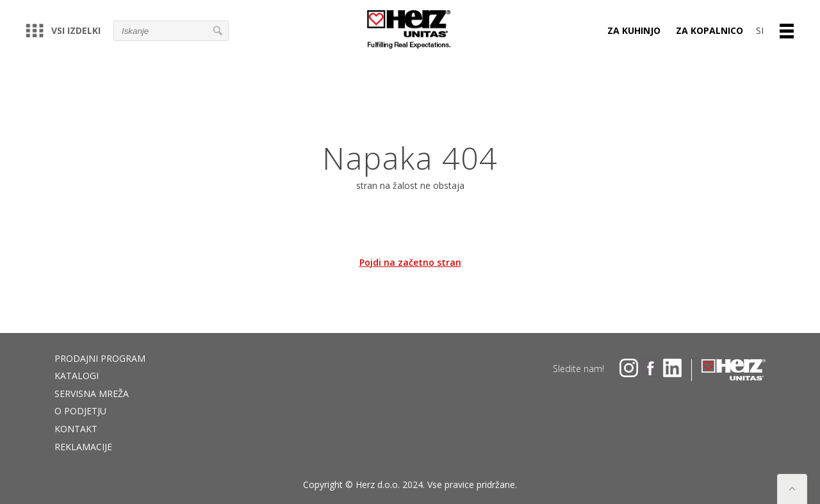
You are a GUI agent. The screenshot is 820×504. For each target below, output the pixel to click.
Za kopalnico (709, 30)
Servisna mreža (92, 394)
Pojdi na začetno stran (410, 262)
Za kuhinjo (634, 30)
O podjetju (80, 411)
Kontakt (76, 429)
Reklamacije (83, 447)
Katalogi (77, 376)
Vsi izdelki (63, 30)
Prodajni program (100, 358)
